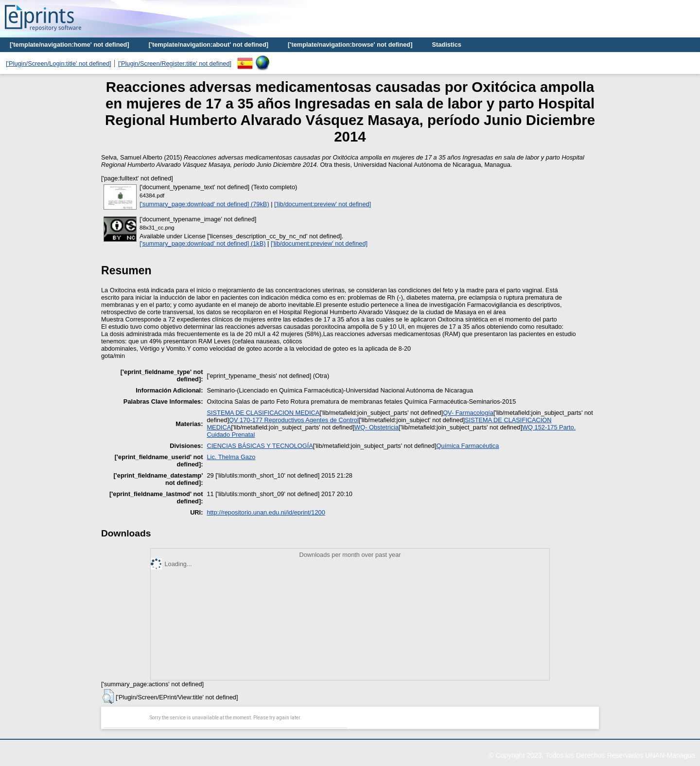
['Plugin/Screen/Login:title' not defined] (59, 63)
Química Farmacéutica (468, 446)
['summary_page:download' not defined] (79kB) (204, 204)
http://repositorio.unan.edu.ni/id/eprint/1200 (266, 512)
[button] (108, 696)
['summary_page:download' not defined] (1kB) (203, 243)
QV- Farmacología (468, 413)
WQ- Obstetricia (376, 427)
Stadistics (446, 45)
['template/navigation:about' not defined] (209, 45)
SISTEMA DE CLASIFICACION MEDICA (263, 413)
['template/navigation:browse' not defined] (350, 45)
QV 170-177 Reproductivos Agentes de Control (294, 420)
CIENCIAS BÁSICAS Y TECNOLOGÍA (260, 446)
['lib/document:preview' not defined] (323, 204)
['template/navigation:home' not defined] (70, 45)
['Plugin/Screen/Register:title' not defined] (175, 63)
